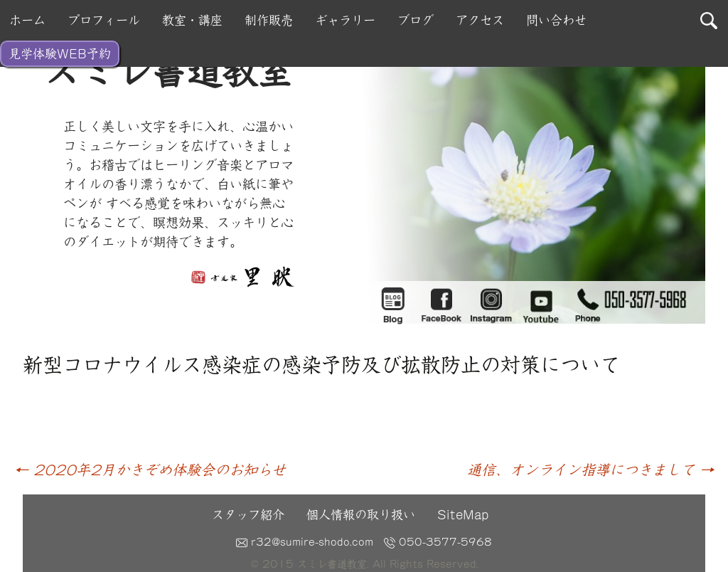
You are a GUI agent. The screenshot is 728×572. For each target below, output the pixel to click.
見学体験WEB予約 (60, 54)
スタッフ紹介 (248, 515)
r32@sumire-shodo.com (305, 542)
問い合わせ (556, 20)
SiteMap (463, 515)
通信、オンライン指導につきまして (590, 470)
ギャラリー (345, 20)
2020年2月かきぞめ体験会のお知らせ (150, 470)
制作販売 (269, 20)
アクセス (480, 20)
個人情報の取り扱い (361, 515)
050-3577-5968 (438, 542)
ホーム (27, 20)
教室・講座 (192, 20)
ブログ (416, 20)
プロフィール (104, 20)
